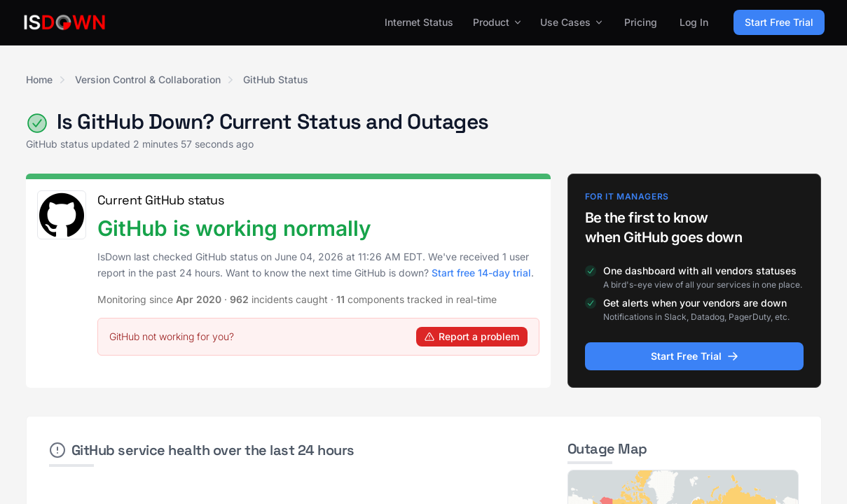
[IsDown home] (64, 22)
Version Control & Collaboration (148, 79)
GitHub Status (276, 79)
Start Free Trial (779, 22)
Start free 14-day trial (481, 273)
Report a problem (472, 336)
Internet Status (419, 22)
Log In (694, 22)
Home (39, 79)
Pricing (641, 22)
